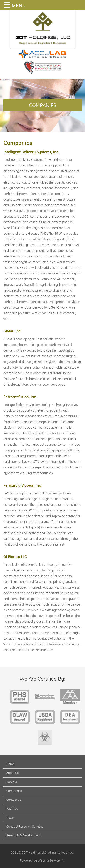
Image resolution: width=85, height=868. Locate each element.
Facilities (12, 808)
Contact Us (14, 800)
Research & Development (23, 835)
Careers (12, 782)
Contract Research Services (25, 826)
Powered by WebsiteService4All (42, 860)
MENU (19, 6)
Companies (14, 791)
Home (10, 764)
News (10, 818)
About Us (12, 773)
